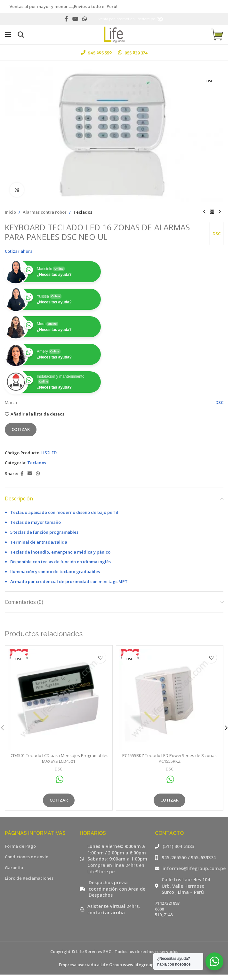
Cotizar (21, 430)
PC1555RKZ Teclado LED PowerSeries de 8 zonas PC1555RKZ (169, 758)
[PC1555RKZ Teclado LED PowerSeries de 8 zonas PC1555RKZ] (170, 699)
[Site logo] (114, 34)
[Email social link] (30, 474)
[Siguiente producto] (220, 212)
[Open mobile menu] (8, 35)
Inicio (10, 212)
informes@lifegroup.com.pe (194, 868)
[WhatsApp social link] (85, 19)
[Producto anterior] (204, 212)
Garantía (14, 868)
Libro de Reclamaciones (29, 878)
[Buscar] (21, 35)
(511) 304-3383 (178, 846)
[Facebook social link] (66, 19)
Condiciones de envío (27, 857)
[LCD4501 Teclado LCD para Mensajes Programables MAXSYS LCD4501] (59, 699)
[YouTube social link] (75, 19)
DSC (216, 234)
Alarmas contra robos (45, 212)
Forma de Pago (20, 846)
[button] (226, 728)
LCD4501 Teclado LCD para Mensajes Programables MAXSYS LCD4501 (59, 758)
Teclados (83, 212)
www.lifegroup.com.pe (146, 965)
